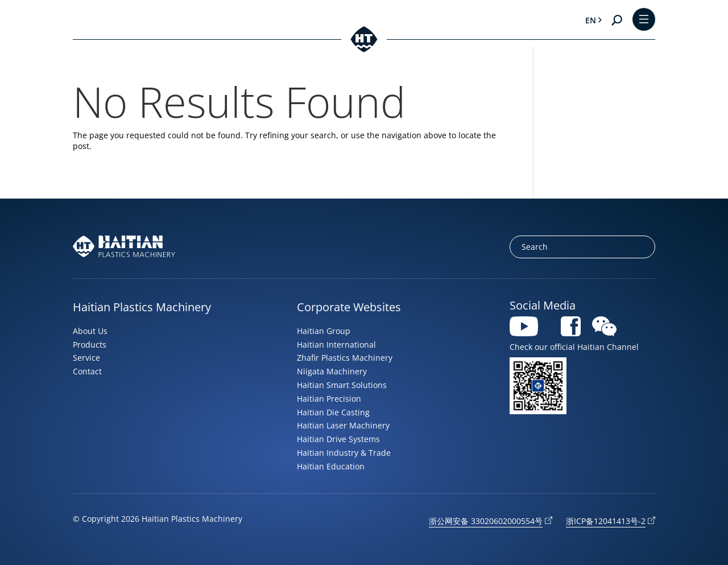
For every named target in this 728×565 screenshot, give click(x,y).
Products (90, 345)
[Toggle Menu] (644, 20)
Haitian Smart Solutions (342, 385)
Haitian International (336, 345)
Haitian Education (331, 466)
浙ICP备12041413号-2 (606, 521)
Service (86, 358)
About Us (90, 331)
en (591, 20)
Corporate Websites (349, 307)
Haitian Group (324, 331)
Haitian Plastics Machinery (142, 307)
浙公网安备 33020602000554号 (486, 521)
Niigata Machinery (332, 371)
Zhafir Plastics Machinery (345, 358)
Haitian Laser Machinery (343, 425)
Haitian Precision (329, 399)
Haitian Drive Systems (338, 439)
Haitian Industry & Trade (344, 453)
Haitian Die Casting (333, 412)
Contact (87, 371)
